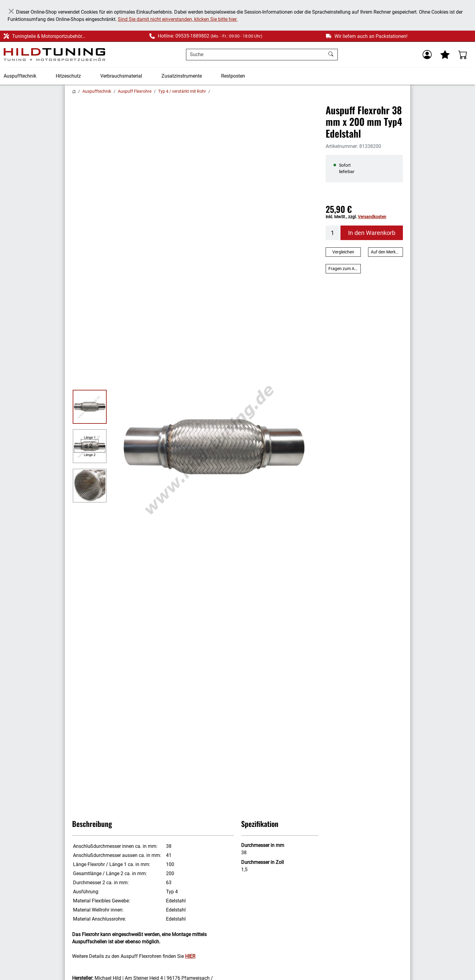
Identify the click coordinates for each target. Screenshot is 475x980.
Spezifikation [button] (260, 824)
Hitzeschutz (68, 76)
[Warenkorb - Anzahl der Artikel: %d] (463, 55)
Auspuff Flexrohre (135, 91)
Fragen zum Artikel (345, 269)
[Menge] (333, 233)
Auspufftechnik (20, 76)
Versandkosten (372, 217)
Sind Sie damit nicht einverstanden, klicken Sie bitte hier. (178, 19)
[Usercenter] (427, 55)
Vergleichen (343, 252)
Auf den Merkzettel (387, 252)
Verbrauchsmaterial (121, 76)
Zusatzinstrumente (182, 76)
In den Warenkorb (372, 233)
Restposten (233, 76)
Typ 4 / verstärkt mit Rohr (182, 91)
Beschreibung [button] (92, 824)
